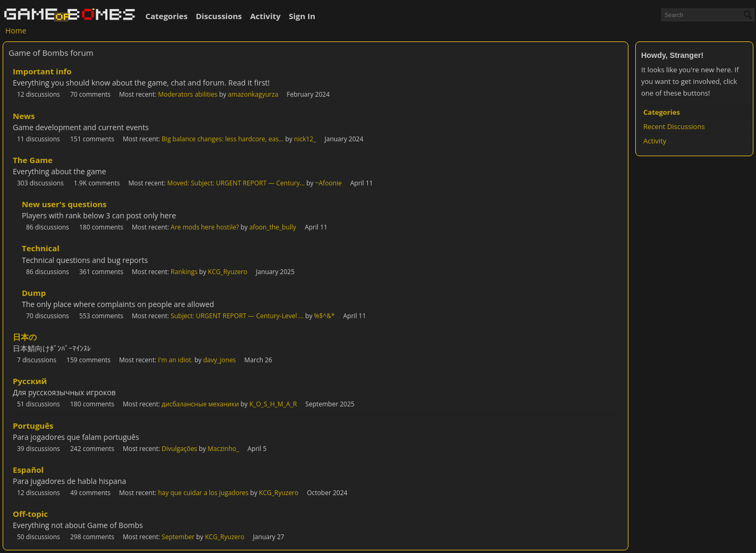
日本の (25, 337)
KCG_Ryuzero (228, 272)
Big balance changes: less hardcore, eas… (222, 139)
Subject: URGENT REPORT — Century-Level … (237, 316)
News (24, 116)
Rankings (184, 272)
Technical (41, 248)
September (178, 537)
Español (28, 470)
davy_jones (219, 360)
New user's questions (64, 204)
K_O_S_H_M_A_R (273, 404)
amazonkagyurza (253, 94)
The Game (33, 160)
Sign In (302, 16)
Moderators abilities (188, 94)
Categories (166, 16)
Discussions (219, 16)
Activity (265, 16)
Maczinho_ (223, 449)
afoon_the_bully (273, 227)
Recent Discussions (674, 126)
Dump (34, 293)
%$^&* (325, 316)
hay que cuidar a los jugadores (203, 493)
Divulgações (179, 449)
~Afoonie (329, 183)
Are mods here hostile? (205, 227)
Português (33, 426)
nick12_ (305, 139)
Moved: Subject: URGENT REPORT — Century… (236, 183)
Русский (30, 381)
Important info (42, 71)
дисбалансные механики (200, 404)
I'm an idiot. (175, 360)
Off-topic (30, 514)
